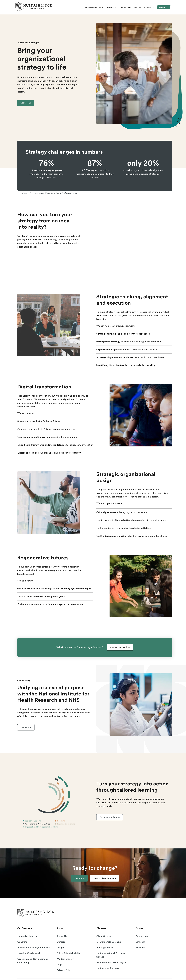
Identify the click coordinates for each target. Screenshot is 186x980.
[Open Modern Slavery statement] (65, 959)
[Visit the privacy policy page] (64, 970)
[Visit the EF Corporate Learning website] (109, 942)
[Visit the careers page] (61, 942)
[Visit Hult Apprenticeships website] (108, 968)
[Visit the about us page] (62, 936)
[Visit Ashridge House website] (105, 948)
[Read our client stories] (104, 936)
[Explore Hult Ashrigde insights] (61, 948)
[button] (26, 103)
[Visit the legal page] (60, 965)
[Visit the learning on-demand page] (29, 953)
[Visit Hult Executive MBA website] (111, 963)
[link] (34, 7)
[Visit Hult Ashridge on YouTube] (140, 948)
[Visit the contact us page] (142, 936)
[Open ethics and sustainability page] (69, 953)
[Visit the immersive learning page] (28, 936)
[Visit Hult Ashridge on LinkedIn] (140, 942)
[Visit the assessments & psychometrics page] (34, 948)
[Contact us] (164, 7)
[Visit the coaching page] (22, 942)
